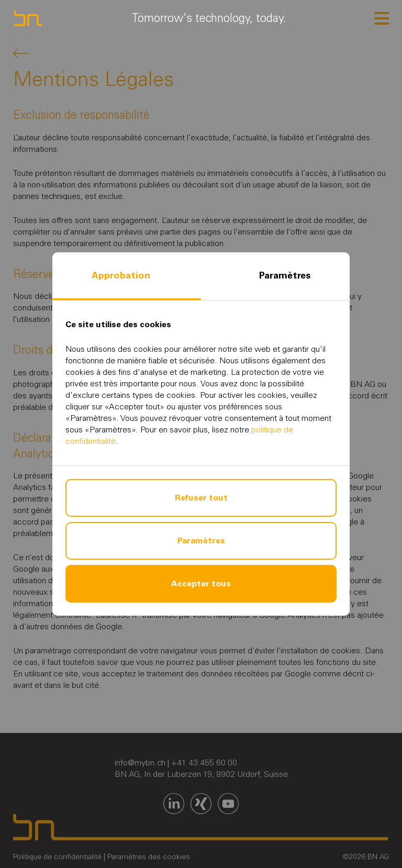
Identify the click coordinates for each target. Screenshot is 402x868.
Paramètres (285, 275)
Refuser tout (201, 498)
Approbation (121, 275)
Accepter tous (201, 583)
